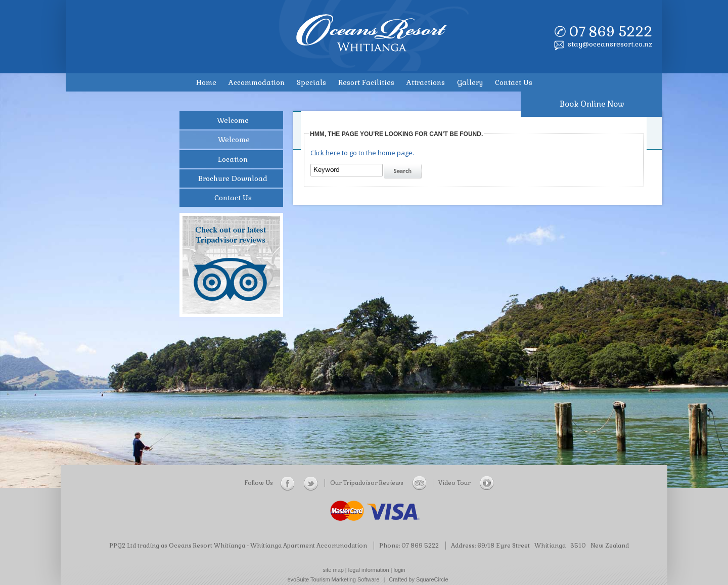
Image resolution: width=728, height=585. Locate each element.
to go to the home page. (362, 153)
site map (333, 570)
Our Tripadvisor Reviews (378, 483)
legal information (369, 570)
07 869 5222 (610, 32)
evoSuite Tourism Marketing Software (333, 579)
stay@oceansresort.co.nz (610, 44)
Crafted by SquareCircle (418, 579)
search (404, 171)
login (400, 570)
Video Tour (466, 483)
